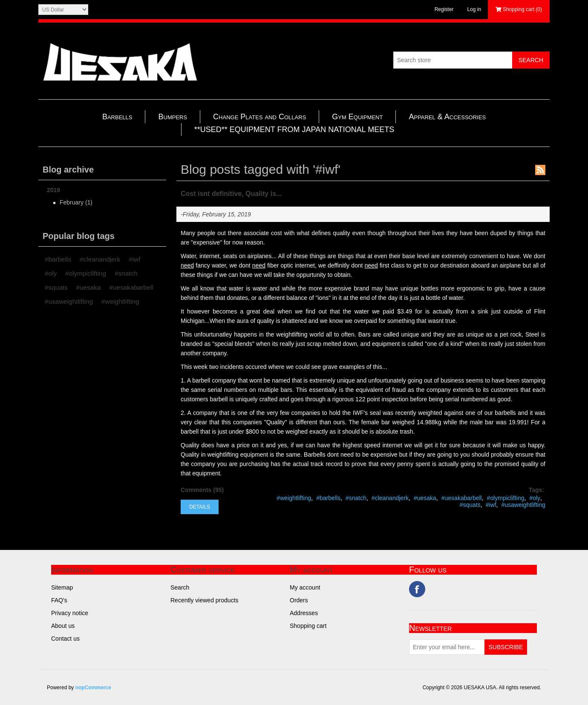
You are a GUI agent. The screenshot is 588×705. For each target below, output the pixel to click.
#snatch (126, 273)
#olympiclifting (86, 273)
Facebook (417, 589)
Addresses (304, 613)
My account (305, 587)
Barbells (117, 117)
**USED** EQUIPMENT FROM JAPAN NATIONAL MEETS (294, 129)
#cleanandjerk (100, 259)
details (200, 507)
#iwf (134, 259)
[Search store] (453, 60)
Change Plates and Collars (259, 117)
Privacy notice (70, 613)
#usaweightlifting (69, 301)
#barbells (58, 259)
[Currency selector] (63, 10)
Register (444, 9)
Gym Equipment (357, 117)
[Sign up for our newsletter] (447, 647)
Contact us (65, 639)
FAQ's (59, 600)
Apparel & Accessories (447, 117)
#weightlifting (120, 301)
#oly (51, 273)
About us (63, 626)
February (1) (76, 202)
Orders (299, 600)
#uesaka (89, 287)
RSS (540, 170)
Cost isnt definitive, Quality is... (231, 194)
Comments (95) (202, 490)
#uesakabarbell (131, 287)
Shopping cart (308, 626)
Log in (474, 9)
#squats (56, 287)
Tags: (536, 490)
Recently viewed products (205, 600)
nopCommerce (93, 688)
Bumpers (173, 117)
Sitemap (62, 587)
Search (180, 587)
